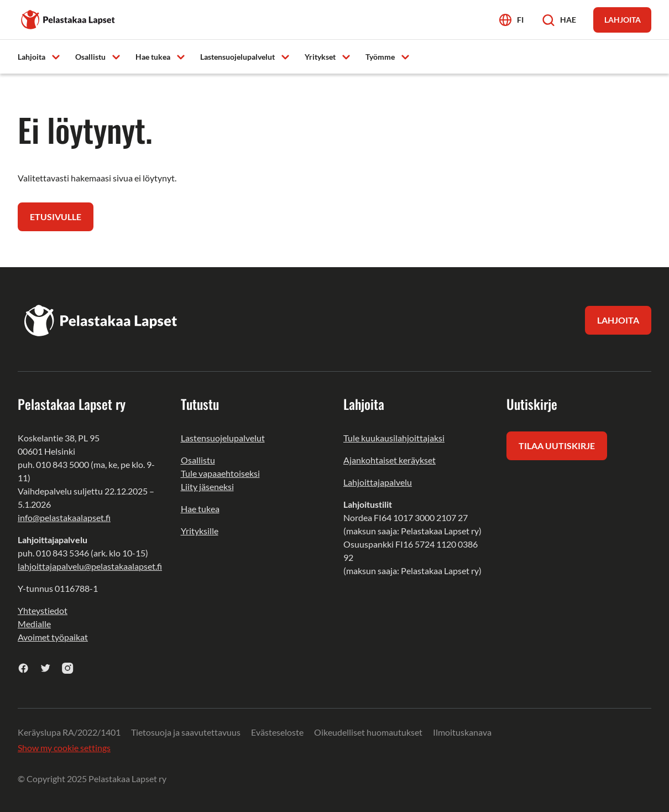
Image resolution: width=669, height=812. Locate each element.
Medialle (34, 624)
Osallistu (198, 460)
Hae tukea (200, 509)
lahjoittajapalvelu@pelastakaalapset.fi (90, 566)
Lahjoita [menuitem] (32, 57)
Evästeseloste (277, 732)
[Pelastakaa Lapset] (69, 19)
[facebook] (23, 668)
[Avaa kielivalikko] (511, 20)
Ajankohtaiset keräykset (390, 460)
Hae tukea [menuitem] (153, 57)
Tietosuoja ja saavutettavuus (186, 732)
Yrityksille (200, 531)
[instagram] (68, 668)
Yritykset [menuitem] (320, 57)
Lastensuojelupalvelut (223, 438)
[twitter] (46, 668)
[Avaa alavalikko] (56, 56)
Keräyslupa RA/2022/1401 (69, 732)
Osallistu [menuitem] (90, 57)
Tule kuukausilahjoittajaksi (394, 438)
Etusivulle (56, 217)
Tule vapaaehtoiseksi (220, 473)
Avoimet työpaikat (53, 637)
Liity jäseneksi (207, 486)
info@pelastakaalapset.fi (64, 517)
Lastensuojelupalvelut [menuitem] (237, 57)
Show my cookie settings (64, 748)
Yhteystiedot (43, 610)
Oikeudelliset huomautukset (368, 732)
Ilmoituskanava (462, 732)
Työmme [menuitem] (380, 57)
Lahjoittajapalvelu (378, 482)
